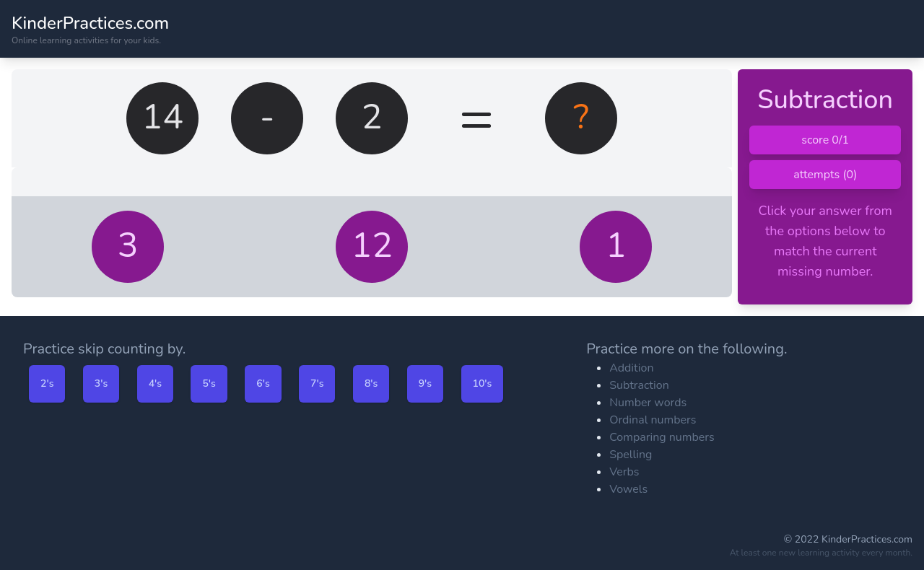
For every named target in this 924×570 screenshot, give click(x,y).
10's (483, 383)
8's (371, 383)
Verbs (624, 472)
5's (209, 383)
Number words (648, 403)
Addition (631, 368)
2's (47, 383)
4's (155, 383)
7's (317, 383)
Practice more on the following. (687, 349)
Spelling (631, 455)
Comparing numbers (662, 437)
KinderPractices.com (90, 23)
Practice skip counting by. (104, 349)
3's (101, 383)
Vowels (628, 489)
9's (425, 383)
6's (263, 383)
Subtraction (639, 385)
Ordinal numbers (653, 420)
